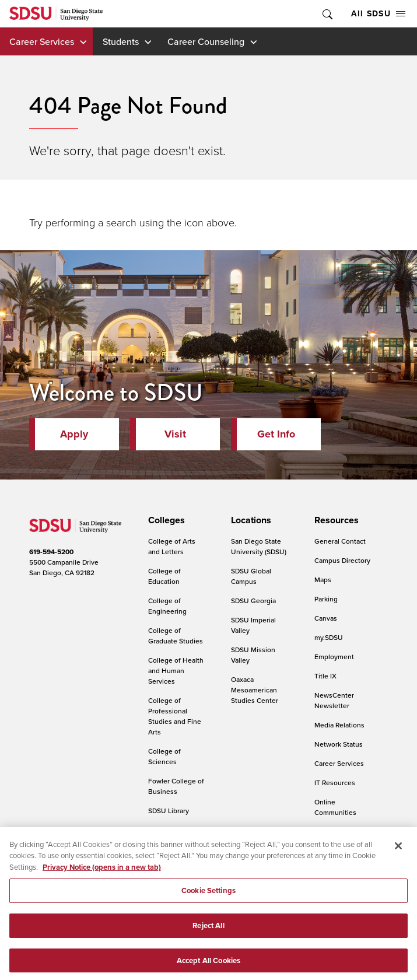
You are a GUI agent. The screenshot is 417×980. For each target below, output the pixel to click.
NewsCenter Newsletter (334, 700)
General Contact (340, 541)
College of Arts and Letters (172, 546)
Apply (74, 434)
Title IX (325, 676)
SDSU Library (169, 811)
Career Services (42, 41)
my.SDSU (329, 637)
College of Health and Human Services (176, 671)
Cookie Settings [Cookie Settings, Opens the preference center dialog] (208, 897)
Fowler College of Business (176, 786)
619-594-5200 (51, 552)
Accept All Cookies (208, 966)
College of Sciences (164, 756)
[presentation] (165, 520)
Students (121, 41)
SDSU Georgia (253, 601)
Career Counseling (206, 41)
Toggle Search (327, 14)
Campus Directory (342, 560)
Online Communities (335, 807)
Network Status (339, 744)
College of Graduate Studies (176, 636)
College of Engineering (167, 606)
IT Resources (335, 783)
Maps (323, 580)
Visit (175, 434)
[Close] (398, 852)
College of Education (164, 576)
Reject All (208, 931)
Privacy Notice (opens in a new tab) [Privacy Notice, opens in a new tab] (102, 873)
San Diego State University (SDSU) (259, 546)
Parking (326, 599)
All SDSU (378, 13)
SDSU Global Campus (251, 576)
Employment (334, 657)
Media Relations (339, 725)
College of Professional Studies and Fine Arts (175, 716)
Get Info (276, 434)
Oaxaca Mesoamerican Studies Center (255, 690)
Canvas (326, 618)
